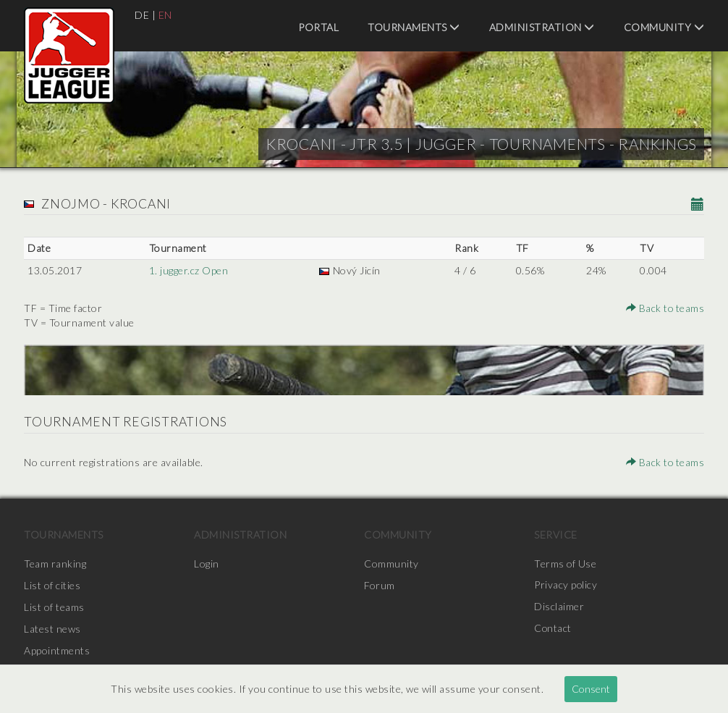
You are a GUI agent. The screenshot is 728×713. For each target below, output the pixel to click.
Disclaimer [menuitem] (559, 607)
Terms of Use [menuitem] (565, 564)
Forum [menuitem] (380, 585)
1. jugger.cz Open (189, 270)
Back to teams (665, 308)
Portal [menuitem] (318, 27)
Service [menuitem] (556, 535)
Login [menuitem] (207, 564)
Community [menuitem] (664, 27)
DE (142, 15)
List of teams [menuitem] (54, 607)
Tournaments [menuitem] (414, 27)
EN (165, 15)
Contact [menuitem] (553, 629)
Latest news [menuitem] (52, 629)
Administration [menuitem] (542, 27)
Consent (591, 689)
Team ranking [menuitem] (55, 564)
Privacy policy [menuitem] (566, 585)
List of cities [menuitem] (52, 585)
